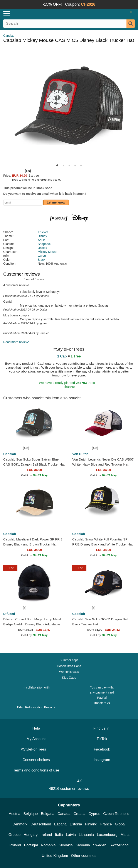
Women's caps (69, 672)
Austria (15, 814)
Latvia (71, 835)
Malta (125, 835)
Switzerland (119, 845)
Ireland (46, 835)
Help (36, 728)
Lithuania (86, 835)
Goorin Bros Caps (69, 666)
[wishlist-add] (59, 439)
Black (42, 260)
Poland (15, 845)
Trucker (43, 232)
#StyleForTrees (36, 749)
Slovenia (83, 845)
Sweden (100, 845)
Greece (15, 835)
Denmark (20, 824)
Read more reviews (16, 342)
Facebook (102, 749)
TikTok (102, 739)
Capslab (9, 36)
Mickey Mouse (48, 252)
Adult (41, 240)
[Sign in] (114, 14)
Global (120, 824)
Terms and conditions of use (36, 770)
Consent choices (36, 760)
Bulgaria (48, 814)
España (61, 824)
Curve (42, 256)
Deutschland (41, 824)
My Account (36, 739)
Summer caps (69, 660)
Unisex (43, 248)
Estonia (76, 824)
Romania (48, 845)
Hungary (31, 835)
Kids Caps (69, 678)
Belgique (31, 814)
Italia (59, 835)
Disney (43, 236)
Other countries (84, 856)
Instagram (102, 760)
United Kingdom (55, 856)
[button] (57, 165)
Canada (64, 814)
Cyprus (94, 814)
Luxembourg (107, 835)
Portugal (31, 845)
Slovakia (66, 845)
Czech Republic (116, 814)
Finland (91, 824)
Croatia (80, 814)
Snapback (45, 244)
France (106, 824)
